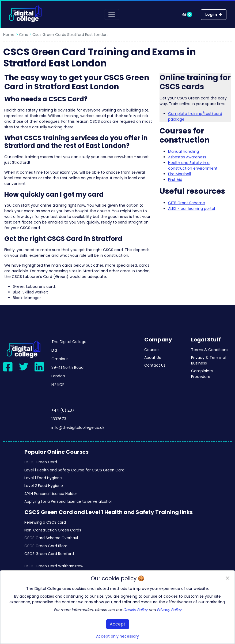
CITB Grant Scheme (187, 203)
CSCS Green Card (41, 462)
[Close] (227, 578)
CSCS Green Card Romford (49, 554)
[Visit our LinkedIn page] (39, 367)
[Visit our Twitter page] (24, 367)
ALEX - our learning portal (192, 209)
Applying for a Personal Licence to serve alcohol (68, 502)
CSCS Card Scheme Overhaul (51, 538)
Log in (214, 14)
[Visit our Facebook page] (8, 367)
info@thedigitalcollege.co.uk (78, 427)
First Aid (175, 180)
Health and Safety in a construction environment (193, 165)
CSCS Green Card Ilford (46, 546)
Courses (152, 350)
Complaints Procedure (202, 374)
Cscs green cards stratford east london (70, 35)
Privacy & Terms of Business (209, 360)
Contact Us (155, 365)
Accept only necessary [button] (117, 636)
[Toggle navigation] (112, 14)
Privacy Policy (169, 610)
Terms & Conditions (210, 350)
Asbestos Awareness (187, 157)
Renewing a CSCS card (45, 522)
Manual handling (183, 151)
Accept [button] (118, 624)
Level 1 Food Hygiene (43, 478)
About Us (153, 358)
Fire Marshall (179, 174)
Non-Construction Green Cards (53, 530)
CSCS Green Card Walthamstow (54, 566)
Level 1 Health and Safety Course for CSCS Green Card (74, 470)
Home (9, 35)
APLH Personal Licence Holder (51, 494)
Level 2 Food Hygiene (44, 486)
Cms (23, 35)
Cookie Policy (135, 610)
